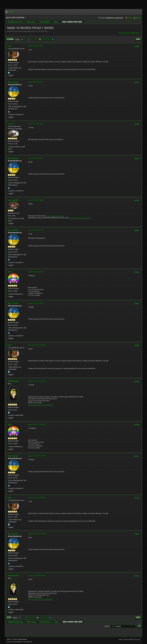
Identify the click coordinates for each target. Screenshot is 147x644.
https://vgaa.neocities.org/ (55, 216)
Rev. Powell (13, 82)
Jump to (107, 626)
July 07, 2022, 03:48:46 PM (36, 200)
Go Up (9, 618)
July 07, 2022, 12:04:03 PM (36, 124)
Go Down (10, 39)
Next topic (136, 33)
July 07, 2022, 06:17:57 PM (36, 230)
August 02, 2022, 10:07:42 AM (37, 381)
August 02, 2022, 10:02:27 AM (37, 345)
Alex (10, 272)
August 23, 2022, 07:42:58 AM (37, 534)
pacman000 (13, 200)
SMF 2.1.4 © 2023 (12, 639)
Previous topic (124, 33)
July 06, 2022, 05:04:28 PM (36, 46)
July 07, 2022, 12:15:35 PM (36, 158)
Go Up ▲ (137, 639)
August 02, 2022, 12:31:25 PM (37, 456)
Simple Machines (22, 639)
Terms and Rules (128, 639)
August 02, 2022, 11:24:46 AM (37, 424)
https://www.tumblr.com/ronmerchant (40, 405)
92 (36, 39)
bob (10, 46)
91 (31, 39)
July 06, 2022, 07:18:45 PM (36, 82)
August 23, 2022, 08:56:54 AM (37, 576)
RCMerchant (14, 381)
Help (120, 639)
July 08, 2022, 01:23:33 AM (36, 272)
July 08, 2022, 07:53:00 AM (36, 303)
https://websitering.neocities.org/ (80, 218)
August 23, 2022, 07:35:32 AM (37, 498)
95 (48, 39)
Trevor (11, 124)
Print (138, 39)
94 (44, 39)
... (29, 39)
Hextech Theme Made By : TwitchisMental (19, 642)
